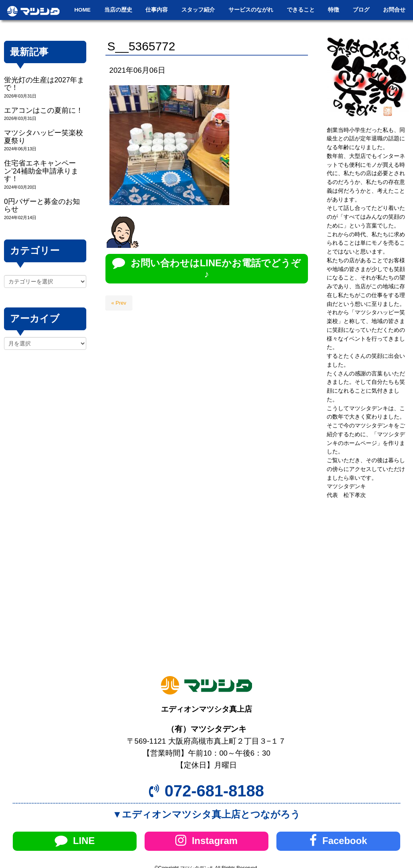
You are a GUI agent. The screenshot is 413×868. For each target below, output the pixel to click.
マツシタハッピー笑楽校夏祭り (44, 137)
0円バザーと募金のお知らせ (42, 205)
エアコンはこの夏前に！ (44, 110)
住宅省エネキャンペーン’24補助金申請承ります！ (41, 171)
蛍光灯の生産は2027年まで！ (44, 84)
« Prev (119, 303)
